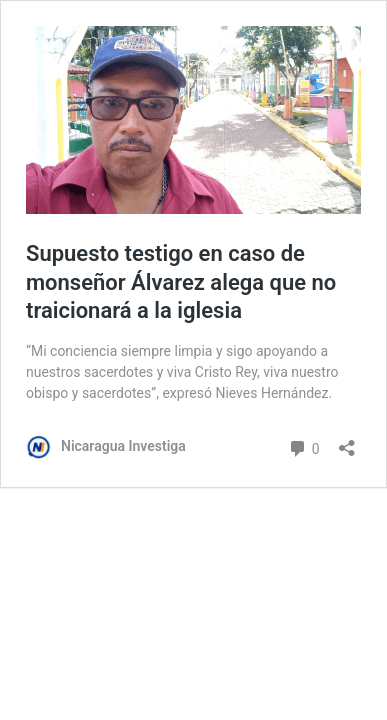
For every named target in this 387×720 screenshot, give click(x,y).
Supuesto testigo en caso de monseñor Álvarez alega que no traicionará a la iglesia (181, 282)
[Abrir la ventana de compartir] (347, 441)
